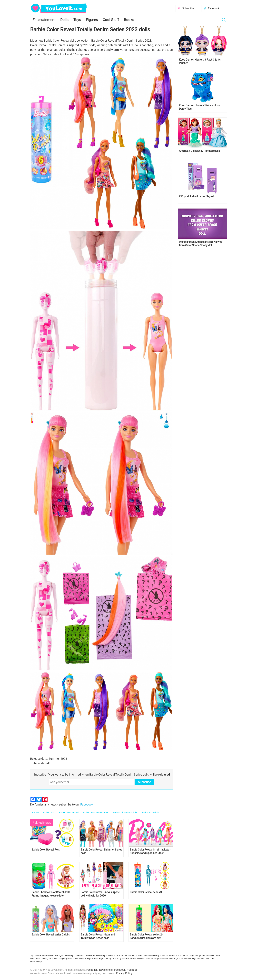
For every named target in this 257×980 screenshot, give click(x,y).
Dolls (64, 20)
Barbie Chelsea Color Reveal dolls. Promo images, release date (51, 894)
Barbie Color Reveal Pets (46, 850)
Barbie (35, 812)
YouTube (132, 970)
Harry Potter (160, 955)
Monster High (85, 958)
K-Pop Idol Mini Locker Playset (197, 196)
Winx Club (211, 958)
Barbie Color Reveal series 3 (146, 892)
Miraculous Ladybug (39, 958)
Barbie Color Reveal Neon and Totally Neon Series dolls (98, 936)
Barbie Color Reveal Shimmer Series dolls (101, 851)
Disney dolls (79, 955)
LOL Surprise (180, 955)
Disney (70, 955)
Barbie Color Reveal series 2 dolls (51, 935)
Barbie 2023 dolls (150, 812)
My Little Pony (115, 958)
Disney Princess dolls (109, 955)
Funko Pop (149, 955)
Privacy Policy (124, 973)
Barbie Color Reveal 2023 (95, 812)
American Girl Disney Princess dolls (199, 151)
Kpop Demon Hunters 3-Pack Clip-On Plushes (200, 61)
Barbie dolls (49, 812)
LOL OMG (170, 955)
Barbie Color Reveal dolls (125, 812)
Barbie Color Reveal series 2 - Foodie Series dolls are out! (146, 936)
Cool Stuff (111, 20)
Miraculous (215, 955)
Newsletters (106, 970)
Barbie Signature (60, 955)
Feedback (92, 970)
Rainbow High (190, 958)
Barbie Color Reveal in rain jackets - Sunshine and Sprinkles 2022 (150, 851)
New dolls (141, 958)
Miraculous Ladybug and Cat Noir (64, 958)
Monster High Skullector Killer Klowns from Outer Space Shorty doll (201, 244)
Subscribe (188, 8)
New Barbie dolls (129, 958)
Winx (203, 958)
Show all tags (36, 962)
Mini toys (206, 955)
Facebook (214, 8)
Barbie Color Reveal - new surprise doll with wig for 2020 (100, 894)
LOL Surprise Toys (193, 955)
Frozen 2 (140, 955)
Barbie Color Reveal (69, 812)
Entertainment (44, 20)
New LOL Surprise (154, 958)
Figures (92, 20)
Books (129, 20)
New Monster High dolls (173, 958)
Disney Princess (92, 955)
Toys (77, 20)
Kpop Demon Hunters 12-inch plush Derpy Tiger (199, 107)
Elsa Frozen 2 (129, 955)
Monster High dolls (100, 958)
